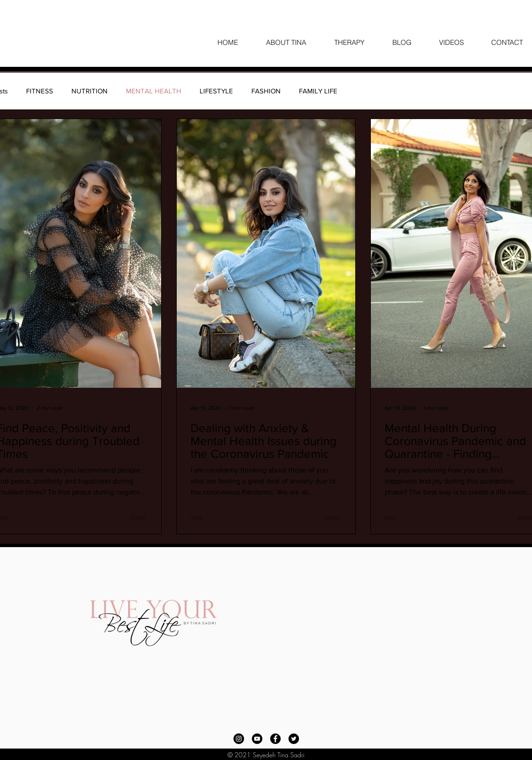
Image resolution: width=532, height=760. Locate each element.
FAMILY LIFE (318, 91)
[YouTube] (257, 739)
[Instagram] (239, 739)
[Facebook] (275, 739)
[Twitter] (294, 739)
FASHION (266, 91)
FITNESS (40, 91)
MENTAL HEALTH (154, 91)
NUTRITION (90, 91)
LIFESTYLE (216, 91)
